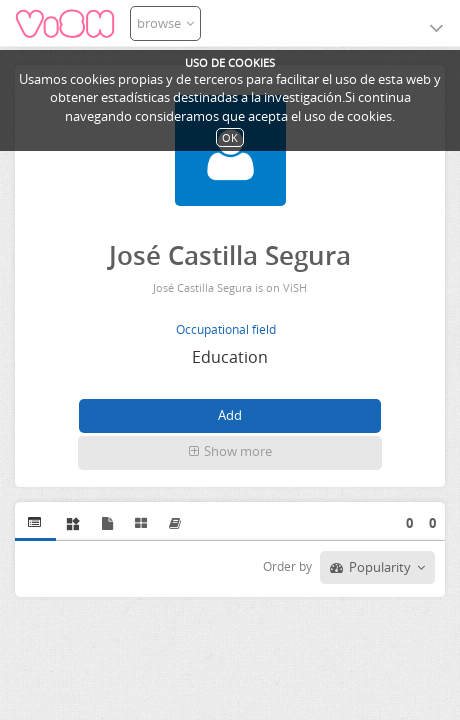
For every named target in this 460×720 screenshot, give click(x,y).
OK (230, 137)
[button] (230, 453)
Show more (230, 451)
